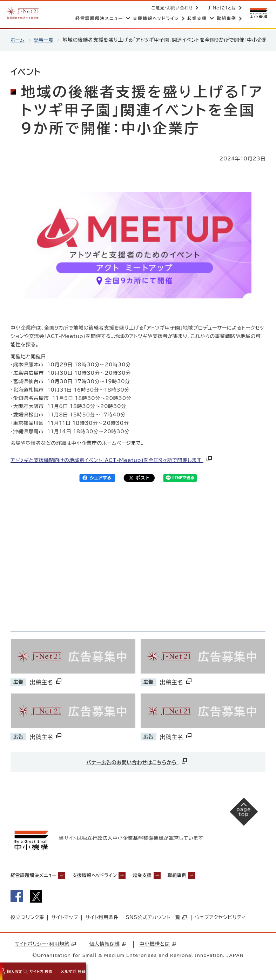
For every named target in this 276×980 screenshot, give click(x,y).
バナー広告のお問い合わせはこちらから (137, 761)
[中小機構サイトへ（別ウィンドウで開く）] (258, 13)
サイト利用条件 (102, 919)
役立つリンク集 (27, 919)
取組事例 (209, 875)
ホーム (18, 40)
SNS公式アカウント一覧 (156, 919)
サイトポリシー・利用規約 (45, 946)
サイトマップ (65, 919)
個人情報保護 (107, 946)
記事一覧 (44, 40)
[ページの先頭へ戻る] (241, 815)
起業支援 (168, 875)
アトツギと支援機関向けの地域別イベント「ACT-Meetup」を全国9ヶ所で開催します (112, 460)
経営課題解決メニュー (39, 875)
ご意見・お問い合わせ (171, 8)
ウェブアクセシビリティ (220, 919)
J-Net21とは (221, 8)
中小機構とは (158, 946)
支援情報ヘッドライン (111, 875)
